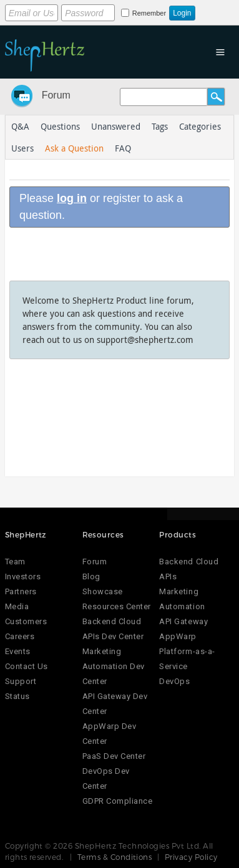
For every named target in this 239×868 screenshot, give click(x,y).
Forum (56, 95)
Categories (200, 126)
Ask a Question (74, 148)
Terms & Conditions (115, 857)
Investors (23, 576)
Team (15, 562)
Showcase (103, 591)
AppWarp (178, 636)
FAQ (123, 148)
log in (72, 198)
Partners (21, 591)
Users (22, 148)
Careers (20, 636)
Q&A (20, 126)
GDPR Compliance (118, 801)
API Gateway (183, 621)
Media (17, 606)
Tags (160, 126)
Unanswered (116, 126)
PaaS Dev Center (114, 756)
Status (17, 696)
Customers (26, 621)
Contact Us (27, 666)
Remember (149, 13)
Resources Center (117, 606)
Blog (91, 576)
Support (21, 681)
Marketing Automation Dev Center (114, 666)
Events (18, 651)
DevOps (174, 681)
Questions (60, 126)
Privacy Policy (191, 857)
